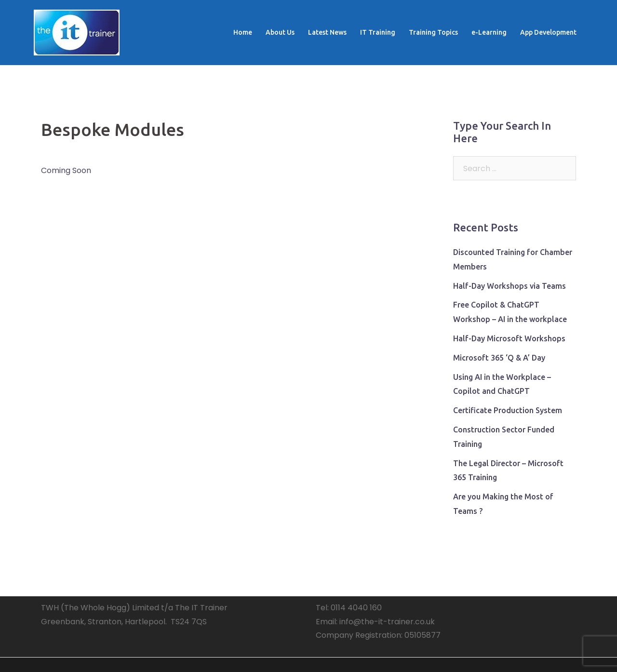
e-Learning (489, 32)
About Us (280, 32)
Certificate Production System (508, 410)
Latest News (327, 32)
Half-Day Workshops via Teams (510, 286)
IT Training (378, 32)
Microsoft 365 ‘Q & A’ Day (499, 358)
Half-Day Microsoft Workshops (509, 338)
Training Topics (433, 32)
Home (243, 32)
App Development (548, 32)
